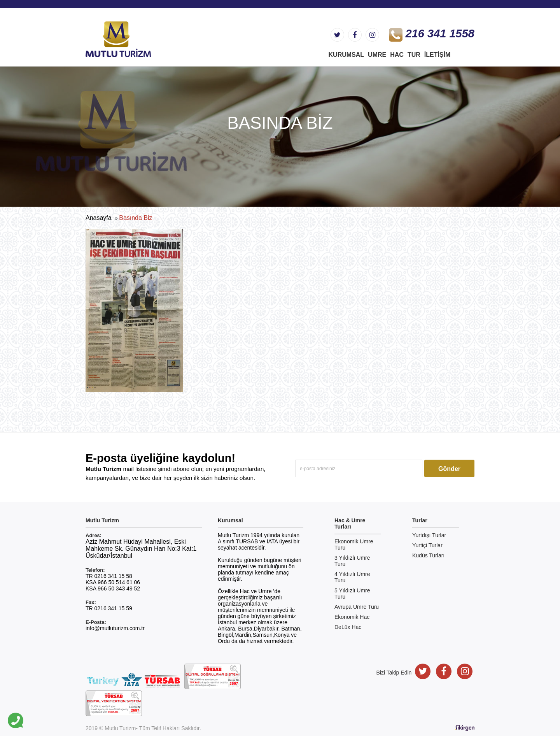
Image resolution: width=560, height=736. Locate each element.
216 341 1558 (432, 33)
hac (397, 55)
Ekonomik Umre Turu (354, 545)
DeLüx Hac (348, 627)
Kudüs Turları (428, 555)
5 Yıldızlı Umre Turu (352, 594)
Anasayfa (99, 218)
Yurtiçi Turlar (427, 545)
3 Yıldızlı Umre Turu (352, 561)
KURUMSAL (346, 55)
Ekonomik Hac (352, 617)
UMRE (377, 55)
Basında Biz (136, 218)
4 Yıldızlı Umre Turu (352, 577)
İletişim (437, 55)
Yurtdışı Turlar (429, 535)
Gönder (449, 469)
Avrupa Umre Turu (357, 607)
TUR (414, 55)
